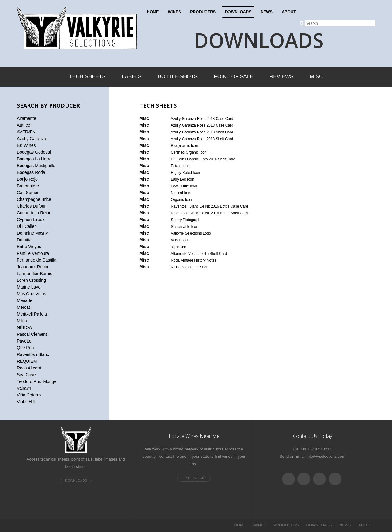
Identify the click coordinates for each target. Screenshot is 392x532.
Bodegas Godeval (34, 152)
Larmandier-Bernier (35, 274)
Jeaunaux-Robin (32, 267)
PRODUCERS (203, 12)
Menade (25, 300)
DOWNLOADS (238, 12)
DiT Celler (26, 226)
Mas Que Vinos (31, 294)
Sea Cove (26, 375)
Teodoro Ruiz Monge (37, 381)
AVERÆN (26, 132)
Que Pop (25, 348)
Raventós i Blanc (33, 354)
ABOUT (289, 12)
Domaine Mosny (32, 233)
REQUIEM (27, 361)
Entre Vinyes (29, 247)
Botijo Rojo (27, 179)
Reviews (281, 77)
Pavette (24, 341)
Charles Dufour (31, 206)
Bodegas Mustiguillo (36, 166)
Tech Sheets (87, 77)
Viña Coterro (29, 395)
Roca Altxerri (29, 368)
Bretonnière (28, 186)
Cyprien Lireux (31, 220)
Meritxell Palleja (32, 314)
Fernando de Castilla (37, 260)
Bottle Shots (178, 77)
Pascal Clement (32, 334)
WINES (175, 12)
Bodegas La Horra (34, 159)
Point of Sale (233, 77)
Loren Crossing (31, 280)
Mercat (23, 307)
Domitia (24, 240)
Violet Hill (26, 402)
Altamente (26, 118)
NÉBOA (24, 327)
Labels (132, 77)
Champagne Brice (34, 199)
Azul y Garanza (32, 139)
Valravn (24, 388)
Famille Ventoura (33, 253)
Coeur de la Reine (34, 213)
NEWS (267, 12)
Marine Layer (29, 287)
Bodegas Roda (31, 172)
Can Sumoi (27, 193)
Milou (22, 321)
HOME (153, 12)
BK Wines (26, 145)
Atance (24, 125)
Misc (317, 77)
